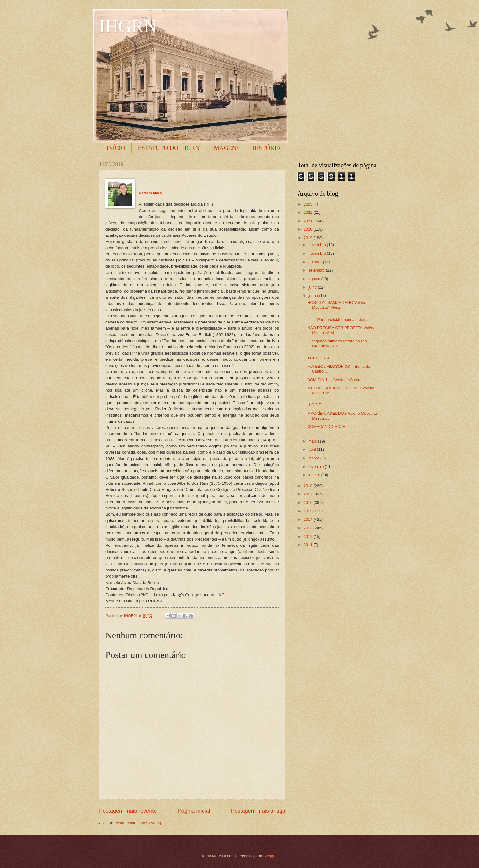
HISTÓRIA (267, 148)
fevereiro (316, 467)
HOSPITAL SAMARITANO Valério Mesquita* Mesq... (337, 305)
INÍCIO (116, 148)
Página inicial (194, 811)
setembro (317, 270)
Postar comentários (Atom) (138, 823)
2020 (309, 229)
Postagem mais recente (128, 811)
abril (313, 449)
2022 (309, 212)
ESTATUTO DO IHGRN (168, 148)
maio (313, 441)
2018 (309, 486)
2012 (309, 536)
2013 (309, 528)
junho (314, 295)
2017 (309, 494)
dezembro (318, 245)
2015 (309, 511)
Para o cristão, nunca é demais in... (343, 320)
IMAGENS (226, 148)
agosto (315, 279)
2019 (309, 238)
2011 (309, 545)
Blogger (270, 856)
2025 (309, 204)
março (314, 458)
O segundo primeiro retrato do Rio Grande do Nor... (337, 343)
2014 (309, 519)
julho (313, 287)
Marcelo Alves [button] (150, 193)
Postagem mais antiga (258, 811)
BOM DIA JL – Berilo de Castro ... (336, 380)
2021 (309, 221)
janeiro (315, 475)
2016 (309, 503)
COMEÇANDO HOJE (326, 427)
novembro (318, 253)
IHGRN (128, 26)
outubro (315, 262)
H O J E (314, 405)
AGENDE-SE (319, 358)
